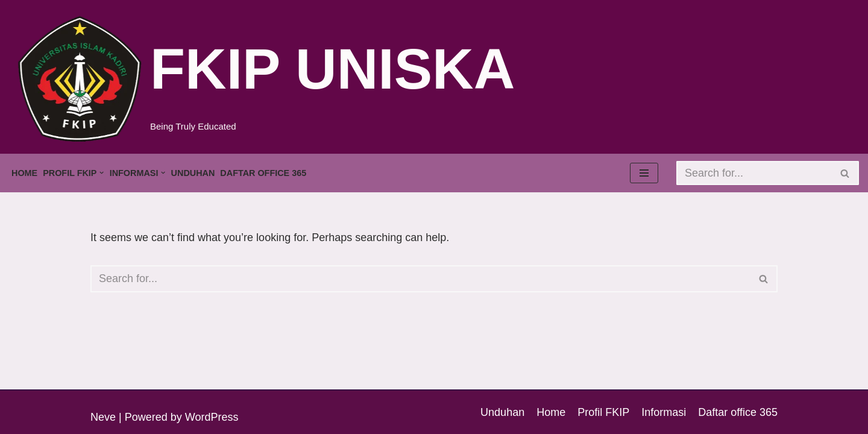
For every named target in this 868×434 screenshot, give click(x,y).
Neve (103, 417)
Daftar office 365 (263, 173)
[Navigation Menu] (644, 173)
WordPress (212, 417)
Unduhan (193, 173)
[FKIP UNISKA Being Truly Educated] (265, 78)
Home (24, 173)
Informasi (664, 412)
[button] (102, 173)
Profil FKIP (603, 412)
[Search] (754, 173)
